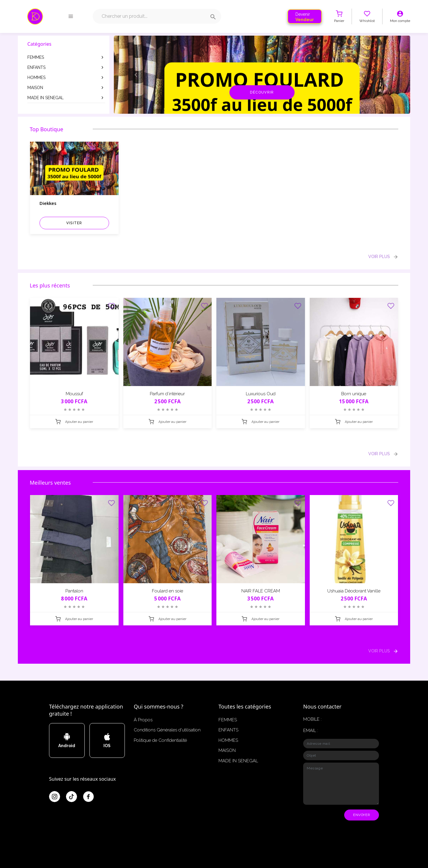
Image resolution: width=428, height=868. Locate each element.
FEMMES (66, 57)
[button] (136, 75)
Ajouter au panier (74, 422)
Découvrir (262, 92)
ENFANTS (66, 67)
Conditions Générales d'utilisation (167, 730)
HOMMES (66, 78)
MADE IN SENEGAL (66, 98)
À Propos (143, 720)
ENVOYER (362, 815)
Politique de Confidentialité (160, 740)
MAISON (66, 88)
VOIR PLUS (383, 257)
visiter (74, 223)
